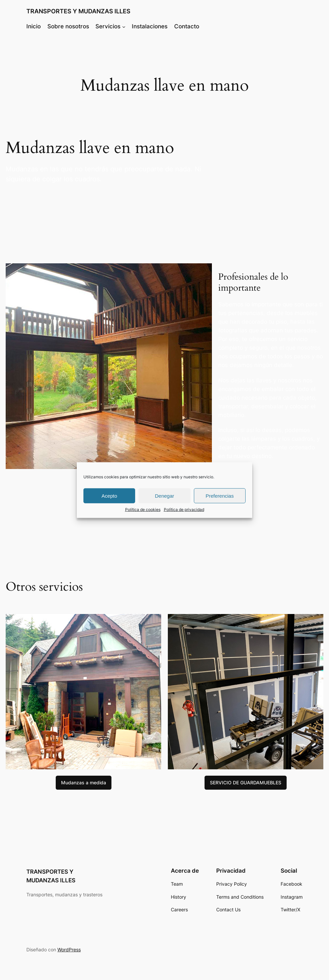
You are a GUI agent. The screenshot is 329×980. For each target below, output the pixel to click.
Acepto (109, 495)
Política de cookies (143, 509)
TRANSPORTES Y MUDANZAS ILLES (78, 11)
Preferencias (220, 495)
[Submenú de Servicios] (124, 26)
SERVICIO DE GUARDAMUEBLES (246, 782)
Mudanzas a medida (84, 782)
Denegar (164, 495)
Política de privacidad (184, 509)
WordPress (69, 949)
